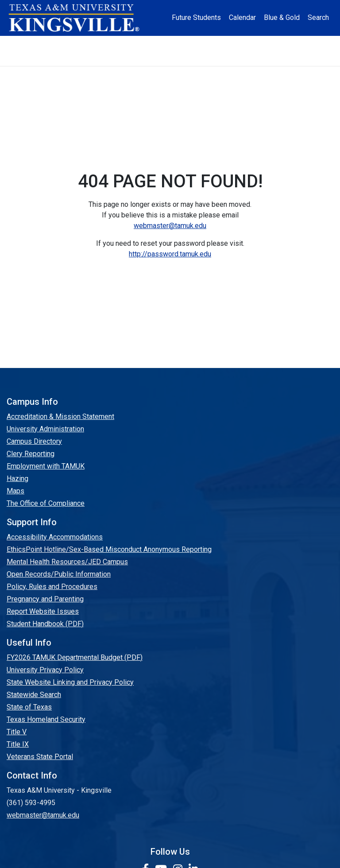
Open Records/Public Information (59, 574)
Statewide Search (34, 695)
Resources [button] (219, 43)
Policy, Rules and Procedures (52, 587)
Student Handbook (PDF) (45, 624)
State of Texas (29, 707)
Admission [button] (77, 43)
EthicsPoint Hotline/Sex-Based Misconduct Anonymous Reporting (109, 549)
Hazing (17, 479)
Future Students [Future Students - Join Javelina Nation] (196, 17)
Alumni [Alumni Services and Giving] (264, 43)
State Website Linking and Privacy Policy (70, 682)
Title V (17, 732)
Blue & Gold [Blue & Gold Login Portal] (282, 17)
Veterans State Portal (40, 757)
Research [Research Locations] (175, 43)
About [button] (34, 43)
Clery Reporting (31, 454)
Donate (170, 58)
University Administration (45, 429)
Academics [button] (127, 43)
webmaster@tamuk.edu (170, 226)
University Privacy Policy (45, 670)
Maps (15, 491)
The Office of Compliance (46, 503)
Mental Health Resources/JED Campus (67, 562)
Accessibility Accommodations (55, 537)
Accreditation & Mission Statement (60, 417)
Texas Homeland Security (46, 719)
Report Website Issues (43, 611)
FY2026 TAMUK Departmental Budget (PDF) (75, 657)
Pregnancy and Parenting (45, 599)
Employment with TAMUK (46, 466)
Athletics (302, 43)
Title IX (18, 744)
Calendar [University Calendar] (242, 17)
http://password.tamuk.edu (170, 254)
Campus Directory (34, 441)
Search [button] (318, 17)
